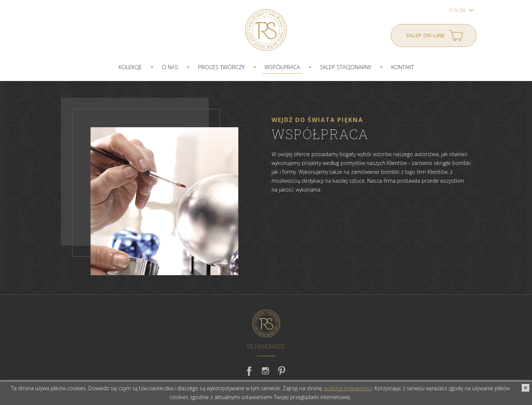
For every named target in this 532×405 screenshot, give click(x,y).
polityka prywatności (348, 388)
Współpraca (282, 67)
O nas (170, 67)
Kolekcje (130, 67)
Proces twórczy (221, 67)
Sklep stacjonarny (346, 67)
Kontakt (403, 67)
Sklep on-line (425, 35)
